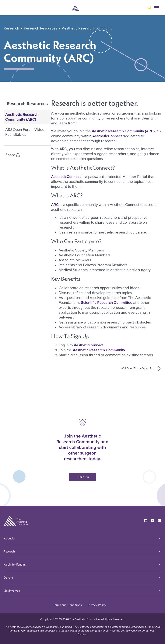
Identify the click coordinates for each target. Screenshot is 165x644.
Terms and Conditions (67, 605)
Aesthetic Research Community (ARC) (89, 28)
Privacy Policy (97, 605)
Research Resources (40, 28)
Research (11, 28)
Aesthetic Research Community (99, 350)
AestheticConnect (107, 136)
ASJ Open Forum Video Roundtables (25, 132)
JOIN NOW (82, 477)
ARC (55, 205)
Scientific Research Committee (107, 303)
